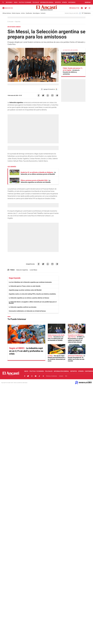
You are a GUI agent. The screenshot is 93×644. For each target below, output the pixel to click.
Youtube (36, 376)
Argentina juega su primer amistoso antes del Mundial (25, 290)
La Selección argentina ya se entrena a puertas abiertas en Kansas (29, 298)
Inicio (16, 2)
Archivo (23, 13)
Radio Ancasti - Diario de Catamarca (8, 8)
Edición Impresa (16, 13)
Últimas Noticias (7, 13)
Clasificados (29, 13)
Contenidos (72, 2)
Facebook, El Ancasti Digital (25, 376)
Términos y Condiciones (51, 376)
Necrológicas (36, 13)
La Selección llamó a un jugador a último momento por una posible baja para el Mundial (33, 302)
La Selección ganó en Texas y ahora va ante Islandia (25, 286)
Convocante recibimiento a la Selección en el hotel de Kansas (27, 311)
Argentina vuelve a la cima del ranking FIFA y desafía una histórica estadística (32, 294)
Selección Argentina (22, 270)
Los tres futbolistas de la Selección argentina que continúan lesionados (30, 282)
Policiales (36, 2)
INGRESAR (88, 2)
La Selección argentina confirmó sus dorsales (23, 307)
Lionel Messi (33, 270)
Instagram (32, 376)
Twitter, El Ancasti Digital (28, 376)
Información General (47, 2)
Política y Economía (25, 2)
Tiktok (39, 376)
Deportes (58, 2)
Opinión (64, 2)
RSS (66, 376)
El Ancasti (11, 22)
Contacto (43, 13)
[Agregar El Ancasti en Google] (49, 89)
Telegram (43, 376)
